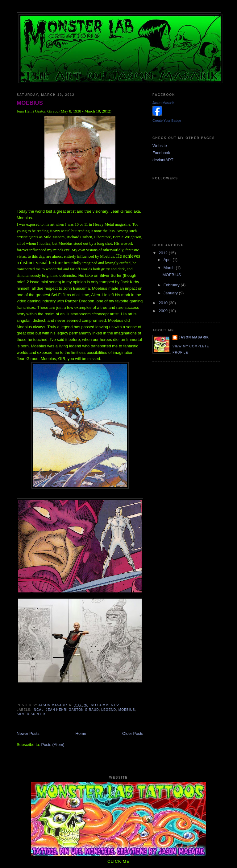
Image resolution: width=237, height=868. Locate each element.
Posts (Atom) (53, 745)
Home (81, 733)
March (170, 268)
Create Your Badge (167, 121)
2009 (164, 311)
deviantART (163, 160)
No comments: (106, 705)
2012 (164, 253)
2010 (164, 303)
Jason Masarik (163, 103)
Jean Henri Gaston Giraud (73, 710)
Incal (38, 710)
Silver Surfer (31, 714)
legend (109, 710)
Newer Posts (28, 733)
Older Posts (133, 733)
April (168, 260)
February (172, 285)
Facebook (161, 153)
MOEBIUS (30, 103)
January (171, 293)
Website (160, 146)
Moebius (127, 710)
